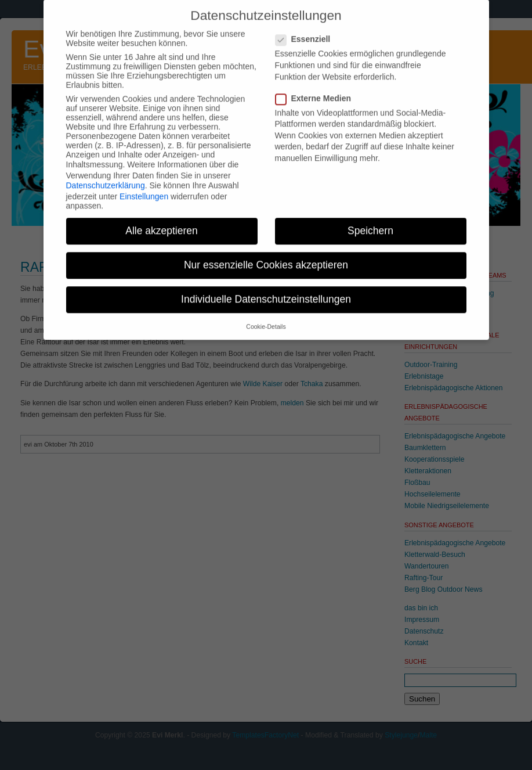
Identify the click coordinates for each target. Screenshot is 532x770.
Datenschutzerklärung (106, 176)
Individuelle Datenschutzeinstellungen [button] (266, 290)
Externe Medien (318, 89)
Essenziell (308, 30)
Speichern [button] (370, 221)
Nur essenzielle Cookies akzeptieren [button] (266, 256)
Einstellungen (144, 187)
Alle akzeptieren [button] (162, 221)
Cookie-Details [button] (266, 317)
